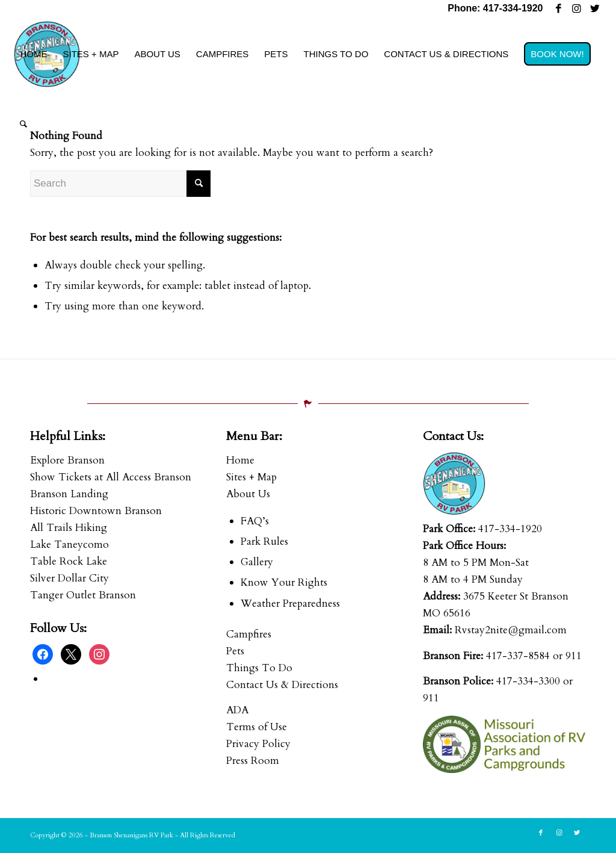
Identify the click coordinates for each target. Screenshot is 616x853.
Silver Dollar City (69, 578)
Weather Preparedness (290, 603)
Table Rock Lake (69, 561)
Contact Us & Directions (282, 685)
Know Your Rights (284, 582)
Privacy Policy (258, 744)
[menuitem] (33, 54)
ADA (237, 710)
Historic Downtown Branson (96, 511)
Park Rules (264, 541)
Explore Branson (67, 460)
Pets (235, 651)
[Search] (23, 124)
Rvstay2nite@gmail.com (511, 630)
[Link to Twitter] (595, 9)
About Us (248, 494)
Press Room (253, 761)
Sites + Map (251, 477)
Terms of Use (257, 727)
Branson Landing (69, 494)
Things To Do (259, 668)
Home (240, 460)
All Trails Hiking (69, 528)
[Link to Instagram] (577, 9)
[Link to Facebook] (559, 9)
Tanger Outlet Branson (83, 595)
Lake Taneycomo (69, 544)
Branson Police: (458, 681)
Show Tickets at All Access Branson (111, 477)
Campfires (249, 634)
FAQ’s (255, 521)
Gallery (257, 562)
